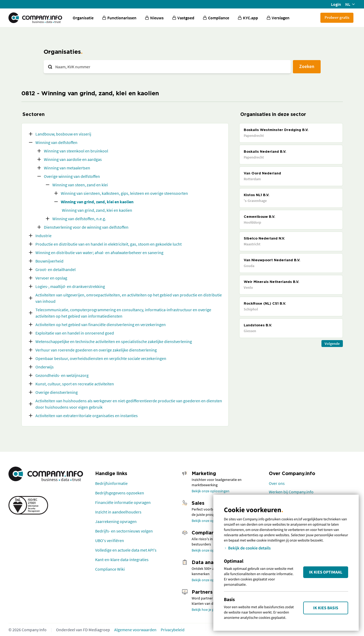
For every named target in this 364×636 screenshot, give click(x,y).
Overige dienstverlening (57, 392)
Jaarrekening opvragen (116, 521)
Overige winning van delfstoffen (72, 176)
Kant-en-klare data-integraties (122, 560)
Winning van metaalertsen (67, 168)
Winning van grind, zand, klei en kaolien (97, 202)
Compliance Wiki (110, 569)
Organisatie (83, 18)
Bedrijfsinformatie (111, 483)
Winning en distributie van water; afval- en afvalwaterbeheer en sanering (99, 252)
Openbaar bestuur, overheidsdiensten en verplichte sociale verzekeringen (101, 358)
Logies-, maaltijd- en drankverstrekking (70, 286)
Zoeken (307, 66)
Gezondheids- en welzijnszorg (62, 375)
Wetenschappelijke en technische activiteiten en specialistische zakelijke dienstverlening (114, 341)
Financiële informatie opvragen (123, 502)
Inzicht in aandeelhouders (118, 512)
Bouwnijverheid (49, 261)
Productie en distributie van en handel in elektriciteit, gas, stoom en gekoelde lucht (109, 244)
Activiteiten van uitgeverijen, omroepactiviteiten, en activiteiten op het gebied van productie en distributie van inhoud (129, 298)
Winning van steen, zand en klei (80, 185)
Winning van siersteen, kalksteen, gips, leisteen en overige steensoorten (124, 193)
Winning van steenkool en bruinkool (76, 151)
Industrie (43, 236)
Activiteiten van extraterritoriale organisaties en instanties (87, 416)
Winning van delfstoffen (56, 142)
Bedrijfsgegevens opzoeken (120, 493)
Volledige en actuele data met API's (126, 550)
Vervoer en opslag (51, 278)
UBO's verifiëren (110, 540)
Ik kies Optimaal (326, 572)
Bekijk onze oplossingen (211, 491)
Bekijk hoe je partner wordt (213, 610)
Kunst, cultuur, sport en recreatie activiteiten (75, 384)
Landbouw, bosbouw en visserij (63, 134)
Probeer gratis (337, 17)
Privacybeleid (173, 630)
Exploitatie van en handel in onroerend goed (75, 333)
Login (336, 4)
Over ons (277, 483)
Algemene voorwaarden (135, 630)
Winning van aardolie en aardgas (73, 159)
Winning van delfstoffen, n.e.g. (79, 219)
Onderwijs (45, 367)
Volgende (332, 344)
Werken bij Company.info (291, 492)
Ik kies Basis (326, 608)
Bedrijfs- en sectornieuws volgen (124, 531)
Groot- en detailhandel (56, 269)
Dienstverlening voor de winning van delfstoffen (86, 227)
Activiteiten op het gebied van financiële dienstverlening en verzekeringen (101, 324)
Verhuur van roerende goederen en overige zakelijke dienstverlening (96, 350)
